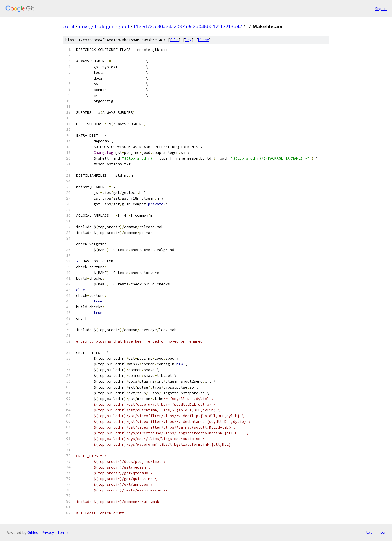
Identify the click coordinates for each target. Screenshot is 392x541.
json (382, 532)
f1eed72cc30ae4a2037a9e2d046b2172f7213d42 (188, 26)
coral (68, 26)
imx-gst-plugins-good (104, 26)
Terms (63, 532)
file (174, 40)
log (188, 40)
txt (369, 532)
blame (204, 40)
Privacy (48, 532)
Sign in (381, 9)
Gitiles (33, 532)
